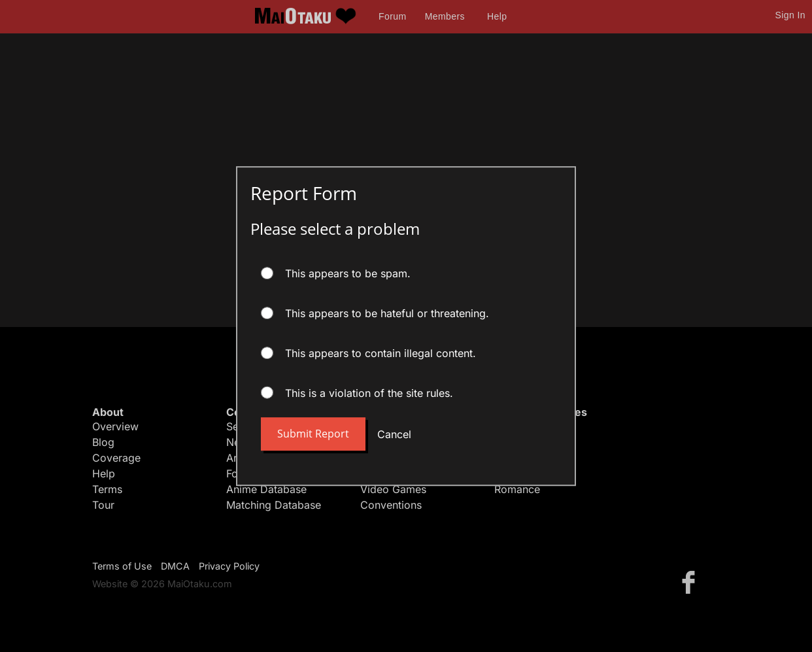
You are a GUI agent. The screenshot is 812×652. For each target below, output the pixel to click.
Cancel (394, 434)
